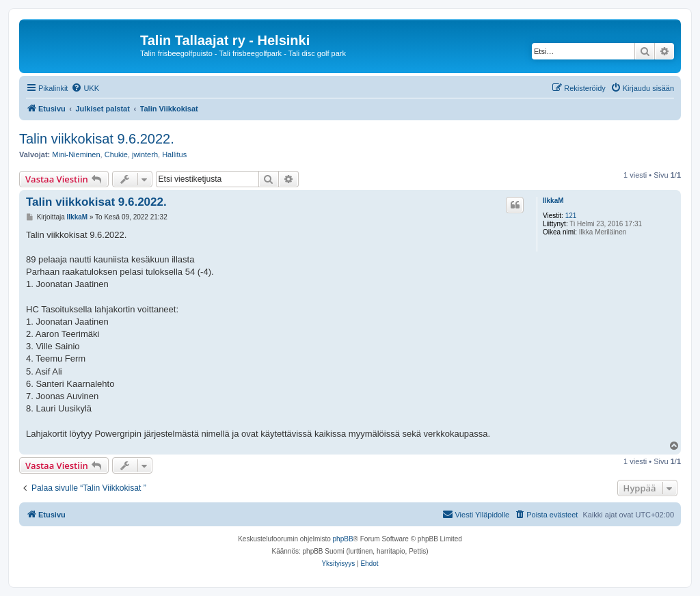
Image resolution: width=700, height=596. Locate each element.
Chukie (116, 154)
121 (571, 216)
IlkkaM (553, 201)
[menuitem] (85, 88)
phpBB (343, 539)
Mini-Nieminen (76, 154)
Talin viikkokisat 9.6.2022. (97, 139)
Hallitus (174, 154)
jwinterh (145, 154)
